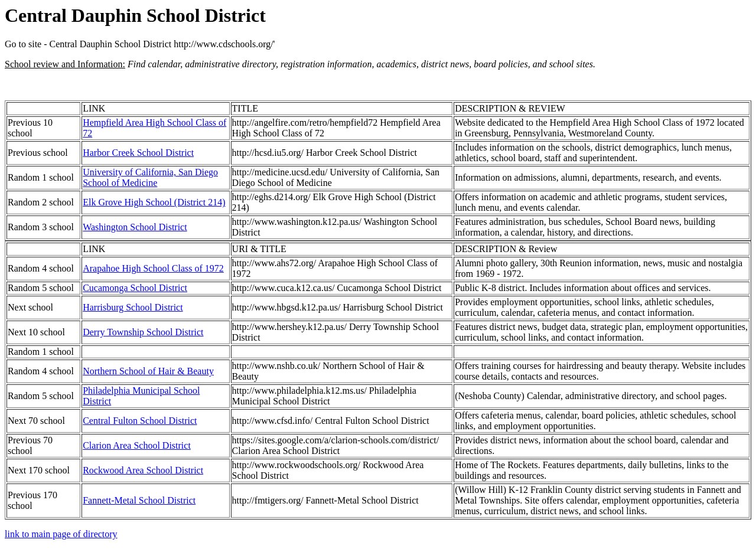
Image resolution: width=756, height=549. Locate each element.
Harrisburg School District (133, 307)
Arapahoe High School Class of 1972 (153, 268)
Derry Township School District (143, 332)
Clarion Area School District (137, 445)
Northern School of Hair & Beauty (148, 371)
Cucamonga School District (135, 288)
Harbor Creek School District (138, 153)
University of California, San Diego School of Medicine (150, 177)
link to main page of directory (61, 534)
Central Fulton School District (140, 421)
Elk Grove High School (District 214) (154, 202)
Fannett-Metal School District (139, 500)
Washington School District (135, 227)
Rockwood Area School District (143, 470)
